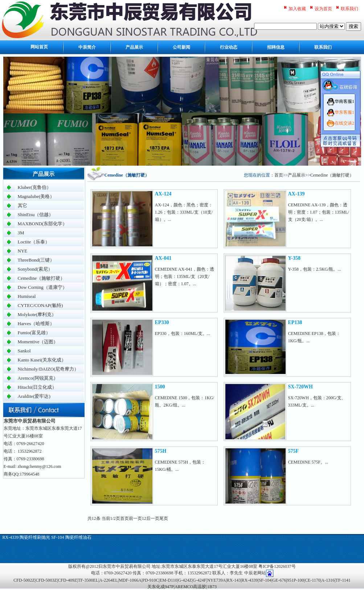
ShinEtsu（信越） (36, 215)
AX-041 (163, 258)
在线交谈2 (344, 123)
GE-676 (279, 580)
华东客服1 (344, 112)
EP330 (162, 322)
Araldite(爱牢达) (34, 396)
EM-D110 (168, 580)
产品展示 (296, 175)
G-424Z (185, 580)
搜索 (353, 26)
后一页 (153, 518)
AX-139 (296, 194)
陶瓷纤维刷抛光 (35, 537)
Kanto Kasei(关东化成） (42, 360)
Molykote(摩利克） (37, 314)
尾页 (164, 518)
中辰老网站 (255, 573)
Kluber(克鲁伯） (34, 187)
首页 (279, 175)
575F (294, 451)
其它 (23, 205)
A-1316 (328, 580)
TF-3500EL (88, 580)
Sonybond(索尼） (35, 269)
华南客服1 (344, 101)
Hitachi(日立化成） (37, 387)
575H (161, 451)
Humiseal (27, 296)
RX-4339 (11, 537)
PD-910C (150, 580)
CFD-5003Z (46, 580)
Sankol (24, 351)
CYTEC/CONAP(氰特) (40, 305)
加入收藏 (297, 9)
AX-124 (163, 194)
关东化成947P (161, 587)
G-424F (199, 580)
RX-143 (234, 580)
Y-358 (295, 258)
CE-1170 (313, 580)
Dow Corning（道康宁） (42, 287)
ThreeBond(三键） (36, 260)
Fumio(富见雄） (34, 333)
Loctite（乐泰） (34, 242)
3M (21, 233)
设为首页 (323, 9)
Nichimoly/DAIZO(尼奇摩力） (48, 369)
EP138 (295, 322)
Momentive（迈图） (38, 342)
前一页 (135, 518)
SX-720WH (300, 387)
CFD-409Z (67, 580)
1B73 (212, 587)
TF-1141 (343, 580)
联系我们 (349, 9)
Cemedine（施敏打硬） (42, 278)
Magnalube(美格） (36, 196)
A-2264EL (108, 580)
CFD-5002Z (24, 580)
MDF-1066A (130, 580)
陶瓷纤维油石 (78, 537)
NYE (23, 251)
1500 (160, 387)
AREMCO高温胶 (190, 587)
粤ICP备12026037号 (277, 566)
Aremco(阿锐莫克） (38, 378)
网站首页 (39, 47)
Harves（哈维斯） (36, 324)
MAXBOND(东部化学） (43, 224)
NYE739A (216, 580)
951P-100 (296, 580)
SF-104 (58, 537)
